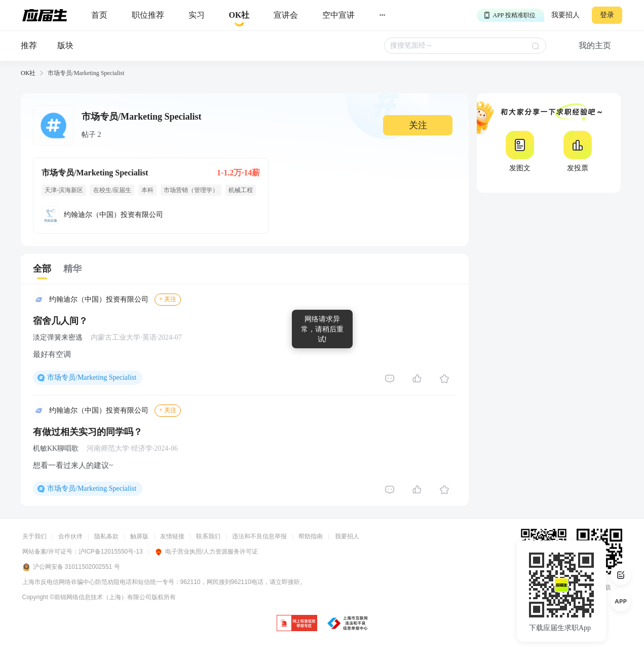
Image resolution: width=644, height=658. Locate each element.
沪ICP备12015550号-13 (111, 552)
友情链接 (172, 536)
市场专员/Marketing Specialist (92, 377)
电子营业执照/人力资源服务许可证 (206, 552)
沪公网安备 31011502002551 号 (71, 567)
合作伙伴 (70, 536)
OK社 (28, 73)
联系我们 (208, 536)
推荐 (29, 45)
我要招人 (565, 15)
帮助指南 (311, 536)
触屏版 (139, 536)
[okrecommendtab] (239, 15)
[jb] (297, 624)
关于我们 (34, 536)
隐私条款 (106, 536)
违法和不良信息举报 (259, 536)
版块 (65, 45)
